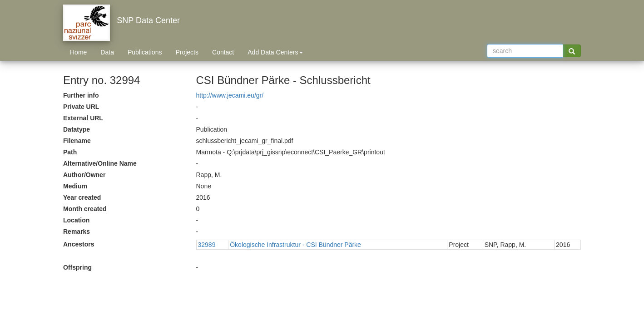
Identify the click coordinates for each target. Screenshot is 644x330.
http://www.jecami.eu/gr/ (230, 95)
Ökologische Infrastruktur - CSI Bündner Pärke (295, 245)
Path (70, 152)
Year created (82, 197)
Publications (145, 52)
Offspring (77, 267)
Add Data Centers (275, 52)
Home (78, 52)
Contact (223, 52)
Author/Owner (84, 175)
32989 (207, 245)
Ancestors (79, 244)
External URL (83, 118)
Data (107, 52)
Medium (75, 186)
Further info (81, 95)
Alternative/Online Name (100, 163)
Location (76, 220)
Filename (77, 141)
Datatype (77, 129)
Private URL (81, 107)
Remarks (77, 231)
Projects (187, 52)
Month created (85, 209)
